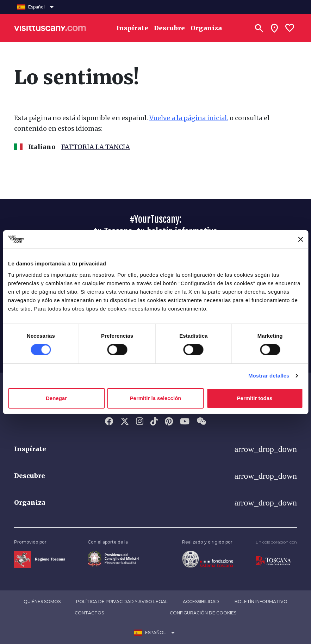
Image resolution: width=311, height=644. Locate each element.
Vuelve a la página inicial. (189, 118)
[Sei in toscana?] (274, 28)
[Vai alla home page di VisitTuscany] (50, 28)
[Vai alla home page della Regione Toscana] (40, 559)
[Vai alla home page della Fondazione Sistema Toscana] (208, 559)
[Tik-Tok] (154, 422)
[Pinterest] (169, 422)
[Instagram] (140, 422)
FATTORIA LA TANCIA (96, 147)
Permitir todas (255, 398)
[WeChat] (201, 422)
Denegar (56, 398)
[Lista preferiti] (290, 28)
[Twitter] (125, 422)
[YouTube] (185, 422)
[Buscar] (259, 28)
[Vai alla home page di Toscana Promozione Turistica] (273, 560)
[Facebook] (109, 422)
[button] (155, 449)
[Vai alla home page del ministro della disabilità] (113, 558)
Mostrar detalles (269, 376)
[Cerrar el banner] (300, 239)
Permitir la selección (156, 398)
